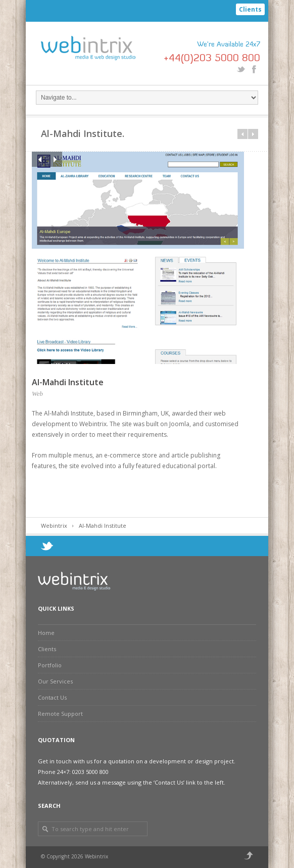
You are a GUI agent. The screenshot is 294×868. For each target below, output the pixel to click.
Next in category (253, 134)
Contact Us (52, 697)
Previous (39, 159)
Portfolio (50, 665)
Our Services (55, 681)
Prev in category (242, 134)
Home (46, 633)
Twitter (241, 69)
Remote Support (60, 714)
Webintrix (54, 526)
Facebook (254, 69)
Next (55, 159)
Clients (250, 9)
